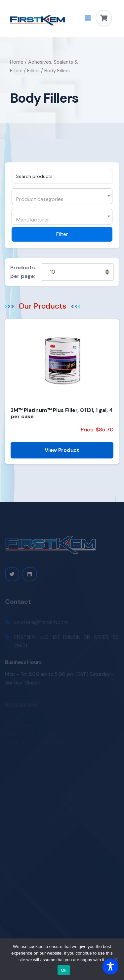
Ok (64, 970)
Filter (62, 234)
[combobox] (62, 196)
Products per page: (23, 272)
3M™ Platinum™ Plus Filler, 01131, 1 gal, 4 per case (62, 413)
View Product (62, 450)
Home (17, 62)
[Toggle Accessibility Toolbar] (110, 966)
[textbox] (61, 199)
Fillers (33, 71)
